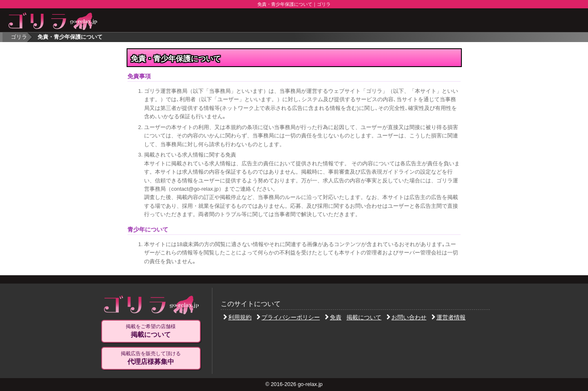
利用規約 (237, 317)
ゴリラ (19, 37)
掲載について (364, 317)
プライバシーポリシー (288, 317)
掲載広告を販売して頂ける (151, 358)
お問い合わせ (406, 317)
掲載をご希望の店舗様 (151, 331)
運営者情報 (448, 317)
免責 (333, 317)
